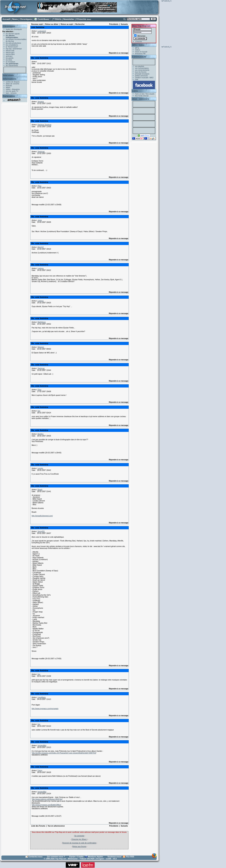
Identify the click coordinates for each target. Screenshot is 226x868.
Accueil (6, 19)
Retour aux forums (79, 846)
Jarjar (40, 220)
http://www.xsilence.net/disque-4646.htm (47, 799)
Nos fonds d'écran (142, 96)
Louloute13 (42, 31)
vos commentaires (142, 68)
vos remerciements (142, 70)
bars (7, 93)
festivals (9, 86)
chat (137, 79)
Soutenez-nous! (115, 857)
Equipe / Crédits (76, 857)
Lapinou (41, 268)
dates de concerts (12, 84)
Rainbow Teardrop (44, 125)
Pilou (39, 186)
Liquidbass (42, 697)
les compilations (12, 45)
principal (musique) (142, 74)
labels (8, 87)
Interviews (8, 75)
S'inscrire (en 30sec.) (79, 839)
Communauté (139, 57)
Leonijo (40, 468)
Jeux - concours (141, 99)
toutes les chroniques (14, 29)
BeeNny (41, 434)
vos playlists (140, 66)
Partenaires (9, 96)
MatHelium (42, 322)
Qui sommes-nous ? (56, 857)
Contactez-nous (36, 857)
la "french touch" (12, 47)
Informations (10, 79)
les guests (10, 58)
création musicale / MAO (144, 78)
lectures (14, 93)
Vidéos (137, 50)
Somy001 (41, 531)
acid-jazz (9, 56)
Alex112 (40, 247)
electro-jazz (10, 52)
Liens (135, 91)
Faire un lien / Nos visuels (145, 94)
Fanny (40, 770)
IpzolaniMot (42, 745)
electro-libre (10, 54)
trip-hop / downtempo (14, 49)
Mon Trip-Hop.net (141, 26)
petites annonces (141, 76)
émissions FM (140, 54)
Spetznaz (41, 152)
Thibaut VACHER (87, 859)
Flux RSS (130, 857)
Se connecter (79, 836)
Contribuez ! (44, 19)
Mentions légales (96, 857)
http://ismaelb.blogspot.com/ (42, 516)
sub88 (108, 859)
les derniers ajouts (13, 34)
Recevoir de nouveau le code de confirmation (79, 843)
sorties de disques (13, 82)
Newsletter (69, 19)
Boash (40, 490)
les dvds (9, 60)
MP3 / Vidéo (138, 45)
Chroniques (26, 19)
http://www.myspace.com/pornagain (45, 709)
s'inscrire (139, 42)
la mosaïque (10, 62)
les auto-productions (13, 43)
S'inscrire (81, 19)
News (15, 19)
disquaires (16, 89)
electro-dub (10, 51)
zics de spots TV (12, 91)
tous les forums (141, 72)
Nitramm (41, 347)
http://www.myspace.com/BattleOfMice (46, 805)
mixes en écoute (141, 52)
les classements (12, 66)
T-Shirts (57, 19)
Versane (41, 102)
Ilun (39, 411)
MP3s (137, 48)
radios (8, 89)
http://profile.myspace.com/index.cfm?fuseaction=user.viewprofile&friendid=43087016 (64, 753)
